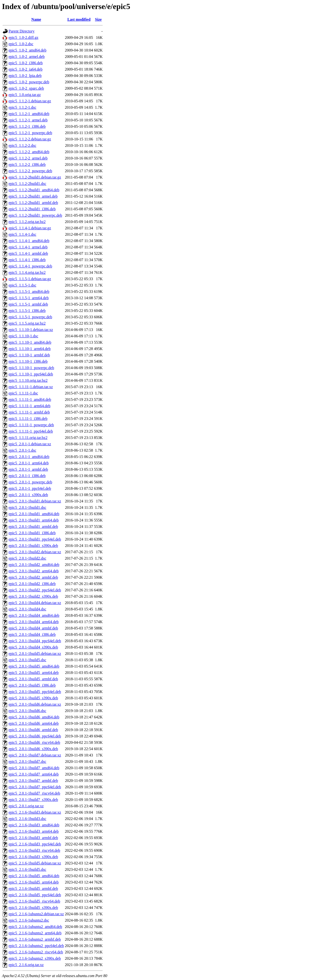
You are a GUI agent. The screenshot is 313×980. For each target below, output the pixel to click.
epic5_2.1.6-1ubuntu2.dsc (29, 920)
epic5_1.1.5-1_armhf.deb (28, 304)
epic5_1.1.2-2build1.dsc (27, 184)
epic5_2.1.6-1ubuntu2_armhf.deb (35, 939)
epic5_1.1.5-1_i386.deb (27, 311)
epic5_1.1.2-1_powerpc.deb (30, 133)
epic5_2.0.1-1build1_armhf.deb (33, 527)
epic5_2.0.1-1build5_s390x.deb (33, 698)
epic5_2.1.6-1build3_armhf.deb (33, 838)
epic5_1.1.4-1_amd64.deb (29, 241)
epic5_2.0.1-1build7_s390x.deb (33, 800)
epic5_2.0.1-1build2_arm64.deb (34, 571)
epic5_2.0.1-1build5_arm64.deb (34, 673)
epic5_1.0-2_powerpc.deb (29, 82)
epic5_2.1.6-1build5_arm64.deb (34, 882)
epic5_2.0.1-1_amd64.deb (29, 457)
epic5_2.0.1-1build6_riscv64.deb (34, 742)
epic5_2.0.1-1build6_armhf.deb (33, 730)
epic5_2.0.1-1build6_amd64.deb (34, 717)
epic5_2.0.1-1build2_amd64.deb (34, 565)
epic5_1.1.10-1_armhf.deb (29, 355)
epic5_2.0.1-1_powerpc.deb (30, 482)
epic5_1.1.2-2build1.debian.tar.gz (35, 177)
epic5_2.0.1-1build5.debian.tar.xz (35, 654)
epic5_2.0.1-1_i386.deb (27, 476)
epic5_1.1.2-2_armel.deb (28, 158)
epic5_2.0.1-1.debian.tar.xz (30, 444)
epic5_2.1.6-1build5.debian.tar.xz (35, 863)
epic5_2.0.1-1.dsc (22, 450)
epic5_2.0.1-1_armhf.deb (28, 469)
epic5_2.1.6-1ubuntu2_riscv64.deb (36, 952)
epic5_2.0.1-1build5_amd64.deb (34, 666)
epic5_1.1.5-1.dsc (22, 285)
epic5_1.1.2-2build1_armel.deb (33, 196)
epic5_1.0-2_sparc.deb (26, 88)
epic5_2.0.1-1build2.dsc (27, 558)
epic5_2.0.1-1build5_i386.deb (32, 685)
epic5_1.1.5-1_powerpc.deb (30, 317)
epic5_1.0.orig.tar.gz (25, 95)
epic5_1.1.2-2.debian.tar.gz (30, 139)
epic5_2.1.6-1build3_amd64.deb (34, 825)
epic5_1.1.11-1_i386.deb (28, 419)
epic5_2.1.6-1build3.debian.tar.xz (35, 812)
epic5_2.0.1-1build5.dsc (27, 660)
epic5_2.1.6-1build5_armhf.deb (33, 889)
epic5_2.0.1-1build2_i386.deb (32, 584)
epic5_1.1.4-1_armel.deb (28, 247)
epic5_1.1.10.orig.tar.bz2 (28, 380)
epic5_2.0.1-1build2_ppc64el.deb (35, 590)
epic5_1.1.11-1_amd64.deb (30, 399)
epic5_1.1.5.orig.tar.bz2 (27, 323)
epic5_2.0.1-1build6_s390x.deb (33, 749)
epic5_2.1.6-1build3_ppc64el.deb (35, 844)
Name (36, 19)
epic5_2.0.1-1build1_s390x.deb (33, 546)
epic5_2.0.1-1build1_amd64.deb (34, 514)
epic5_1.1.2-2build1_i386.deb (32, 209)
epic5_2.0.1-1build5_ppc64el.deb (35, 692)
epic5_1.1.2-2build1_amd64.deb (34, 190)
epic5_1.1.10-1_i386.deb (28, 361)
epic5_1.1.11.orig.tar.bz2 (28, 438)
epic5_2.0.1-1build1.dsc (27, 507)
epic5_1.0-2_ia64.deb (26, 69)
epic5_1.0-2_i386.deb (26, 63)
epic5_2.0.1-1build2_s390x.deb (33, 596)
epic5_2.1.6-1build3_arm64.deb (34, 831)
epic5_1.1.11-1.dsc (23, 393)
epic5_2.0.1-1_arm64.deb (29, 463)
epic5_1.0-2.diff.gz (23, 37)
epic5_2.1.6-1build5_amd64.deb (34, 876)
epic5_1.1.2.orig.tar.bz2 (27, 222)
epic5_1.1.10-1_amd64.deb (30, 342)
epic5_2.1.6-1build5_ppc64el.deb (35, 895)
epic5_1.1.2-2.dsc (22, 145)
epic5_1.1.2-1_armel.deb (28, 120)
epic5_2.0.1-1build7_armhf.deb (33, 781)
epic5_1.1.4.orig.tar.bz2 (27, 272)
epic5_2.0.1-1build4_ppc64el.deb (35, 641)
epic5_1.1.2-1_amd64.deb (29, 114)
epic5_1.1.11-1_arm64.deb (29, 406)
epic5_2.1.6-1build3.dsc (27, 819)
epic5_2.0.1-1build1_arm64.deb (34, 520)
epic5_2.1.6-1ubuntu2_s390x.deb (35, 958)
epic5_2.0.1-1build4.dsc (27, 609)
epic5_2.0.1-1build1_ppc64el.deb (35, 539)
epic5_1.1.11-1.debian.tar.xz (31, 387)
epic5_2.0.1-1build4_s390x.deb (33, 647)
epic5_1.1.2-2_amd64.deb (29, 152)
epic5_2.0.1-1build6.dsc (27, 711)
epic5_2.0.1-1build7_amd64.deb (34, 768)
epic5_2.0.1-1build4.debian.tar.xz (35, 603)
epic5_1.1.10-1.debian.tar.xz (31, 330)
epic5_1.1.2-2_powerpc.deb (30, 171)
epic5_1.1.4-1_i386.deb (27, 260)
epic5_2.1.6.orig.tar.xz (26, 965)
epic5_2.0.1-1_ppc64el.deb (30, 488)
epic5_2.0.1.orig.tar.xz (26, 806)
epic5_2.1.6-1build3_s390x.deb (33, 857)
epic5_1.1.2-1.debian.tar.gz (30, 101)
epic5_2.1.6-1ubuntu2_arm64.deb (35, 933)
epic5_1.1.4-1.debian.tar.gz (30, 228)
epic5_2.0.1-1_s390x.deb (28, 495)
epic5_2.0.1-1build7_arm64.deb (34, 774)
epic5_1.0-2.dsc (21, 44)
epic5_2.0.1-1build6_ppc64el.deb (35, 736)
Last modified (79, 19)
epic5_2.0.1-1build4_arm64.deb (34, 622)
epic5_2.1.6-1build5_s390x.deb (33, 908)
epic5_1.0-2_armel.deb (27, 57)
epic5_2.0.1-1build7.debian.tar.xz (35, 755)
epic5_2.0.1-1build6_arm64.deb (34, 723)
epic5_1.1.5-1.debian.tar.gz (30, 279)
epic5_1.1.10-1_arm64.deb (30, 349)
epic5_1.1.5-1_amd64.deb (29, 292)
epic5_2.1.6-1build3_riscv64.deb (34, 850)
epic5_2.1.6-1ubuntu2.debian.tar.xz (36, 914)
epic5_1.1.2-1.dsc (22, 107)
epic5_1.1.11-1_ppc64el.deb (31, 431)
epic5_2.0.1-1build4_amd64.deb (34, 615)
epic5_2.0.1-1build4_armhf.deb (33, 628)
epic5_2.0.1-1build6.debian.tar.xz (35, 704)
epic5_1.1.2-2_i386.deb (27, 165)
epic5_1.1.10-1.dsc (23, 336)
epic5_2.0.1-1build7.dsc (27, 762)
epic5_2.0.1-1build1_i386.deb (32, 533)
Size (98, 19)
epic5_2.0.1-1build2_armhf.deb (33, 577)
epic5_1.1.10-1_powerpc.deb (31, 368)
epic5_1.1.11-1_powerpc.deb (31, 425)
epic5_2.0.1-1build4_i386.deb (32, 634)
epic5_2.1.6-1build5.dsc (27, 869)
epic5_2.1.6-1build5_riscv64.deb (34, 901)
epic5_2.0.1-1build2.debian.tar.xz (35, 552)
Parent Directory (22, 31)
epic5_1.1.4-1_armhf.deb (28, 253)
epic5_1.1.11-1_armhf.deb (29, 412)
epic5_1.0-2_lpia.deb (25, 76)
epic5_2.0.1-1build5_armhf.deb (33, 679)
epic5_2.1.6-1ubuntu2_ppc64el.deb (36, 946)
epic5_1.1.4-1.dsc (22, 234)
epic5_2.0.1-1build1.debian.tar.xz (35, 501)
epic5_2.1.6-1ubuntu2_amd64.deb (35, 927)
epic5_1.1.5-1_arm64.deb (29, 298)
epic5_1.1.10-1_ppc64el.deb (31, 374)
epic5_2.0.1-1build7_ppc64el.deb (35, 787)
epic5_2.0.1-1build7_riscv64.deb (34, 793)
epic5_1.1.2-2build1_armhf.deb (33, 203)
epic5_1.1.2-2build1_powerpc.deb (35, 215)
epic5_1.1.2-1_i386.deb (27, 126)
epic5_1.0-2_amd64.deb (28, 50)
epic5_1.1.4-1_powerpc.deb (30, 266)
